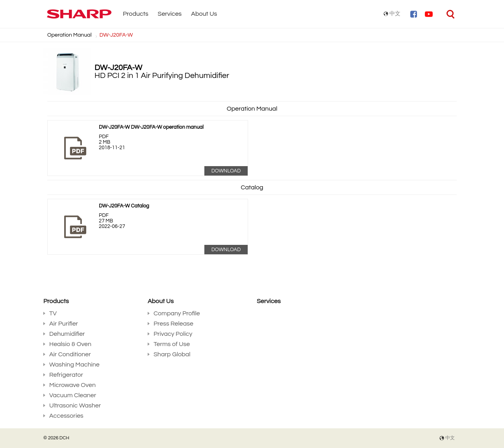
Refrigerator (66, 375)
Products (136, 14)
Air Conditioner (70, 354)
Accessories (66, 416)
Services (170, 14)
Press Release (173, 324)
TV (53, 313)
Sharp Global (172, 354)
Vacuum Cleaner (73, 395)
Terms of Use (172, 344)
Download (226, 171)
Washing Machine (74, 365)
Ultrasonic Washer (75, 405)
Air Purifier (64, 324)
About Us (204, 14)
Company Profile (177, 313)
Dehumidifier (67, 334)
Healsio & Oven (70, 344)
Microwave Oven (72, 385)
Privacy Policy (173, 334)
